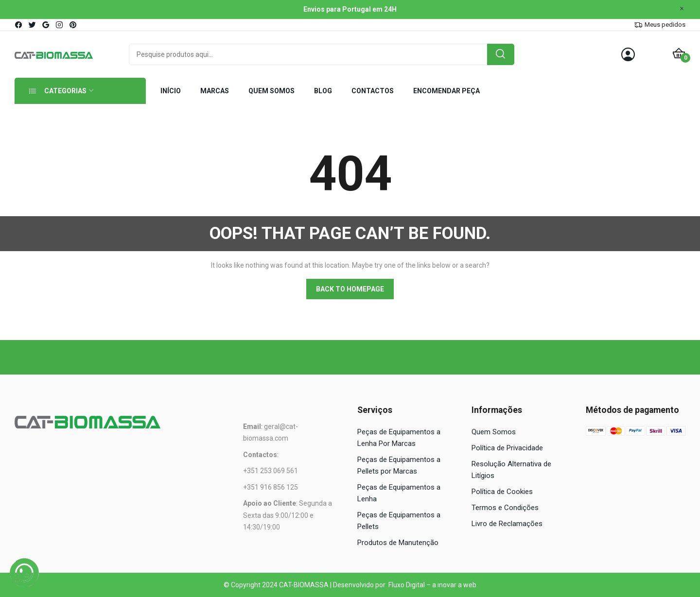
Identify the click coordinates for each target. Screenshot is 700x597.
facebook (19, 25)
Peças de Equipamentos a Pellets (399, 521)
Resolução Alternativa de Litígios (511, 470)
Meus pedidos (665, 25)
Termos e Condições (505, 508)
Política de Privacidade (507, 448)
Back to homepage (350, 289)
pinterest (73, 25)
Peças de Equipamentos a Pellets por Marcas (399, 465)
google (46, 25)
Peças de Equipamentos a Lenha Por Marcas (399, 438)
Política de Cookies (502, 492)
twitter (33, 25)
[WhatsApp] (24, 573)
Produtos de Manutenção (398, 543)
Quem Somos (494, 432)
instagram (60, 25)
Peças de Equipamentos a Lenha (399, 493)
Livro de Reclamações (507, 524)
